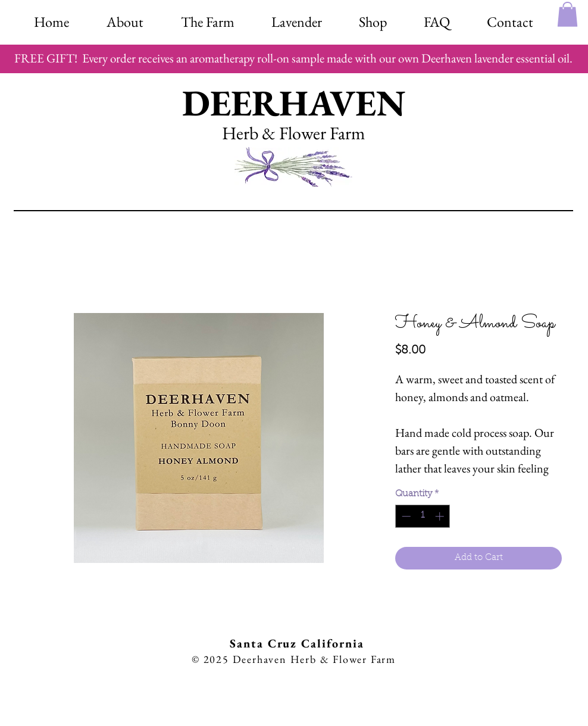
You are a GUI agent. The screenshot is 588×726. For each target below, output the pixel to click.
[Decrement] (405, 516)
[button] (373, 19)
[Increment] (441, 516)
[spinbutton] (423, 516)
